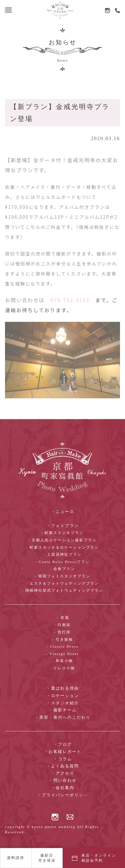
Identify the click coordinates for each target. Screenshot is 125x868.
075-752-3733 (70, 306)
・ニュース (63, 512)
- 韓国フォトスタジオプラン (62, 576)
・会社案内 (63, 788)
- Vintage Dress (62, 654)
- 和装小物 (62, 661)
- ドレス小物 (62, 668)
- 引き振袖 (62, 639)
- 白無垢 (62, 625)
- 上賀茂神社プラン (62, 554)
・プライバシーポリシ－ (63, 795)
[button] (8, 10)
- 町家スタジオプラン (62, 533)
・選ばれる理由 (63, 688)
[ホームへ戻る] (60, 10)
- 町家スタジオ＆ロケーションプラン (62, 547)
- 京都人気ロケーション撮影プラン (62, 540)
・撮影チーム (63, 710)
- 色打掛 (62, 632)
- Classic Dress (63, 646)
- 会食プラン (62, 569)
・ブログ (63, 744)
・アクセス (63, 773)
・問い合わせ (63, 780)
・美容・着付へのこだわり (63, 717)
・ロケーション (63, 696)
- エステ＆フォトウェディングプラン (62, 583)
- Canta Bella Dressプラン (62, 562)
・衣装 (63, 618)
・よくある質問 (63, 766)
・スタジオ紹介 (63, 703)
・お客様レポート (63, 752)
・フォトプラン (63, 526)
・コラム (63, 759)
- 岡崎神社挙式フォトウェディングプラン (62, 590)
